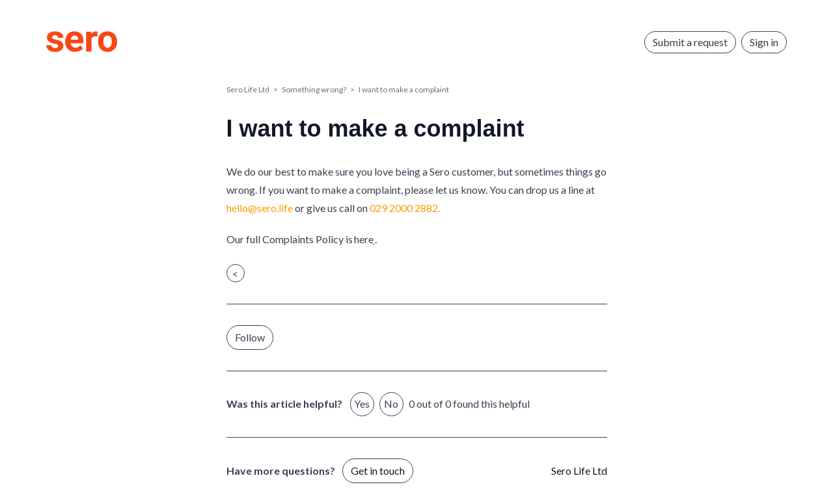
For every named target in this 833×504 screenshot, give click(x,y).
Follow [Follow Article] (250, 337)
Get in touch (378, 471)
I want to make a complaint (404, 89)
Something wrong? (314, 89)
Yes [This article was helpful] (362, 404)
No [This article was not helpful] (391, 404)
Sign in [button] (764, 42)
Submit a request (690, 42)
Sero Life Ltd (248, 89)
